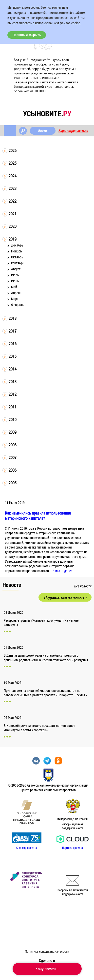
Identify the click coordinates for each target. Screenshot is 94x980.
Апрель (16, 293)
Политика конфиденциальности (47, 951)
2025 (13, 163)
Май (14, 287)
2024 (13, 176)
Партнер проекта (73, 848)
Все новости (83, 586)
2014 (13, 369)
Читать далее (63, 571)
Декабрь (17, 245)
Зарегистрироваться (73, 131)
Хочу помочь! (47, 969)
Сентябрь (18, 263)
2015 (13, 356)
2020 (13, 226)
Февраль (17, 305)
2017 (13, 331)
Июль (15, 275)
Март (15, 299)
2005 (13, 483)
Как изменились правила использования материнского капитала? (38, 516)
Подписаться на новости (65, 597)
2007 (13, 457)
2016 (13, 344)
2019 (13, 239)
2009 (13, 432)
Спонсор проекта (27, 848)
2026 (13, 150)
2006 (13, 470)
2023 (13, 188)
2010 (13, 419)
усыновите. (47, 113)
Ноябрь (17, 251)
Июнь (15, 281)
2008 (13, 445)
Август (16, 269)
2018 (13, 318)
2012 (13, 394)
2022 (13, 201)
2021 (13, 214)
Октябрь (17, 257)
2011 (13, 407)
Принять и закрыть (27, 35)
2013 (13, 382)
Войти (43, 131)
